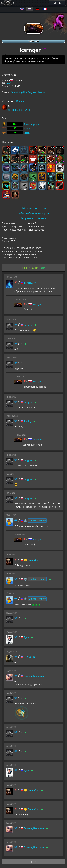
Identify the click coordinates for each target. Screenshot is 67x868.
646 (9, 83)
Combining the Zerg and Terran (28, 92)
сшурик (28, 325)
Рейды (27, 128)
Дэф (26, 637)
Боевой (27, 133)
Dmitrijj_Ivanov (37, 520)
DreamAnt (33, 560)
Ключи (20, 101)
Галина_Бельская (34, 676)
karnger (37, 304)
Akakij (28, 421)
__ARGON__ (31, 657)
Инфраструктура (31, 124)
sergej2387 (30, 283)
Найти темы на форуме (34, 208)
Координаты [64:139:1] (19, 110)
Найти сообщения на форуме (33, 213)
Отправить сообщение (33, 218)
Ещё (34, 862)
